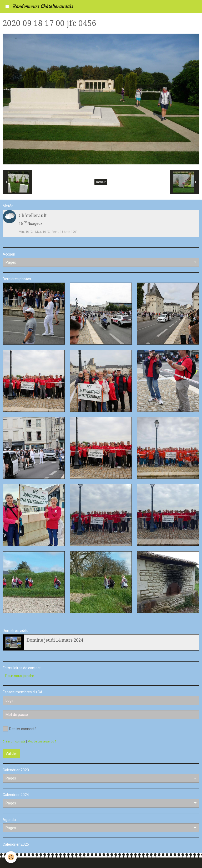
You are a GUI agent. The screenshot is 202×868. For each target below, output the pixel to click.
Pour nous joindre (20, 676)
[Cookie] (11, 857)
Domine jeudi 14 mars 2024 (55, 640)
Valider (11, 753)
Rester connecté (20, 729)
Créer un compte (14, 742)
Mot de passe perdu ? (42, 742)
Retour (101, 182)
